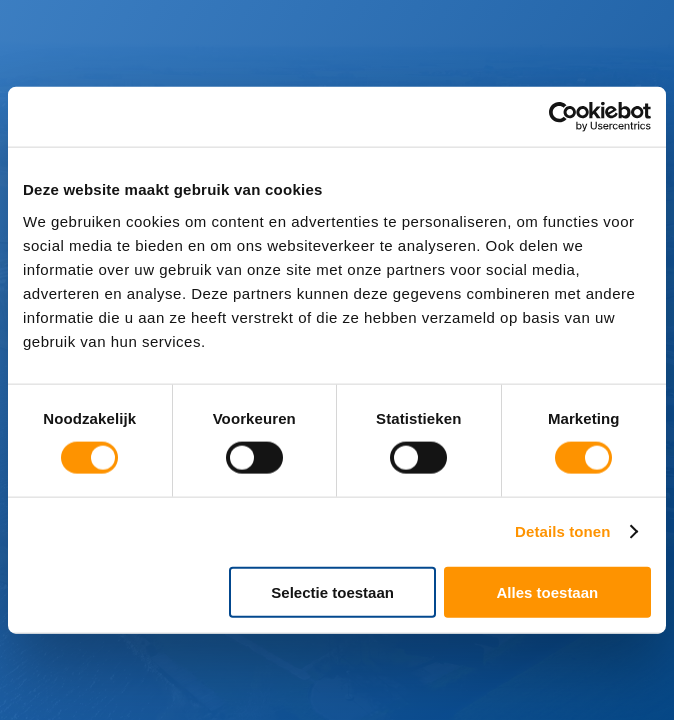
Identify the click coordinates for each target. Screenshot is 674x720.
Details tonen (562, 531)
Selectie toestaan (332, 591)
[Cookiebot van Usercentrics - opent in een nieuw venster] (563, 117)
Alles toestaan (548, 591)
